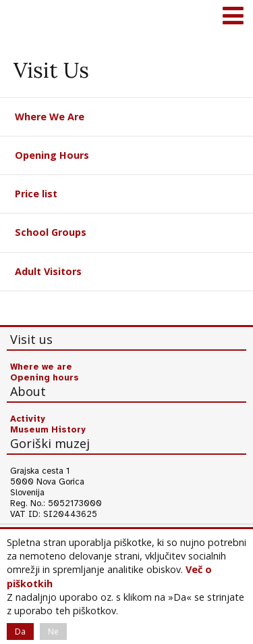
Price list (36, 194)
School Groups (51, 232)
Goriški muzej (27, 17)
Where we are (41, 367)
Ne (53, 631)
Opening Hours (52, 155)
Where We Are (50, 117)
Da (20, 631)
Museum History (48, 430)
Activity (28, 419)
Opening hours (45, 378)
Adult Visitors (48, 271)
